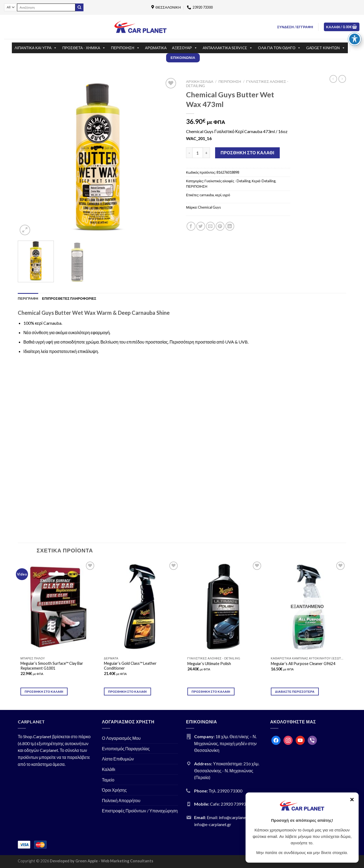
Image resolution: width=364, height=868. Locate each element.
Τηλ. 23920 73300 (225, 791)
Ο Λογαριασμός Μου (121, 738)
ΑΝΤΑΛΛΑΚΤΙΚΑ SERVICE (228, 48)
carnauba (207, 195)
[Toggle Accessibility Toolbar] (355, 39)
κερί (218, 195)
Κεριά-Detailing (264, 181)
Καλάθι (109, 769)
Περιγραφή (28, 298)
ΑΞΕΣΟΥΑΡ (185, 48)
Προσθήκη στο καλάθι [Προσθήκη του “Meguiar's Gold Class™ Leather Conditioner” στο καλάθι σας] (128, 692)
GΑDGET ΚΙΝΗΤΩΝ (326, 48)
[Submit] (79, 8)
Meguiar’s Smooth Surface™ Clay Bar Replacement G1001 (52, 666)
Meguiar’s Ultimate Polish (209, 664)
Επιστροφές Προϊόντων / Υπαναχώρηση (140, 811)
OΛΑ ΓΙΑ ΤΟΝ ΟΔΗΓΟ (279, 48)
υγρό (226, 195)
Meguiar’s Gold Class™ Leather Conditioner (130, 666)
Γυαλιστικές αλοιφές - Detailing (227, 181)
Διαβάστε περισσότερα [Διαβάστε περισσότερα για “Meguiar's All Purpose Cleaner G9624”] (295, 692)
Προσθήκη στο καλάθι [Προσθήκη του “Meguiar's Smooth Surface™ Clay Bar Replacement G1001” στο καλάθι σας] (44, 692)
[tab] (28, 298)
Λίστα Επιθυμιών (118, 759)
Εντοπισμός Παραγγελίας (126, 749)
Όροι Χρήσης (114, 790)
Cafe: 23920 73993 (228, 804)
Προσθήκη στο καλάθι (247, 153)
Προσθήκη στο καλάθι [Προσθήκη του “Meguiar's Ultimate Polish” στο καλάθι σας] (211, 692)
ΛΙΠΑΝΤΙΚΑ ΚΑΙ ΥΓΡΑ (36, 48)
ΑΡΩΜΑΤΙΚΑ (156, 48)
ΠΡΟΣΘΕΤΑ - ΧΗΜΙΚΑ (84, 48)
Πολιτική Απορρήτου (121, 800)
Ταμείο (108, 780)
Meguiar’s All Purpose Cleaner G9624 (303, 664)
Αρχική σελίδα (200, 81)
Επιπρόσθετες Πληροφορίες (69, 298)
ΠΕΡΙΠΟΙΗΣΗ (125, 48)
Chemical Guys (209, 207)
